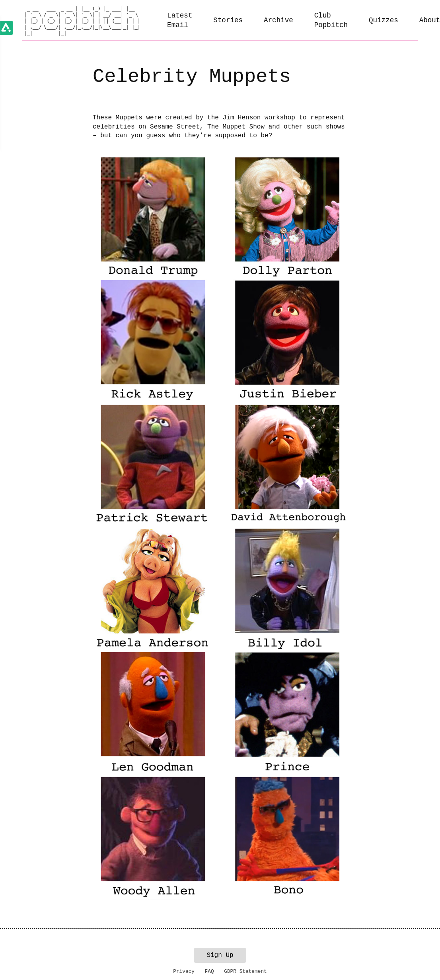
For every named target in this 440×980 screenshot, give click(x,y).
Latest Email (180, 20)
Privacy (184, 971)
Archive (278, 20)
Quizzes (384, 20)
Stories (228, 20)
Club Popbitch (331, 20)
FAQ (209, 971)
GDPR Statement (245, 971)
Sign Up (220, 955)
